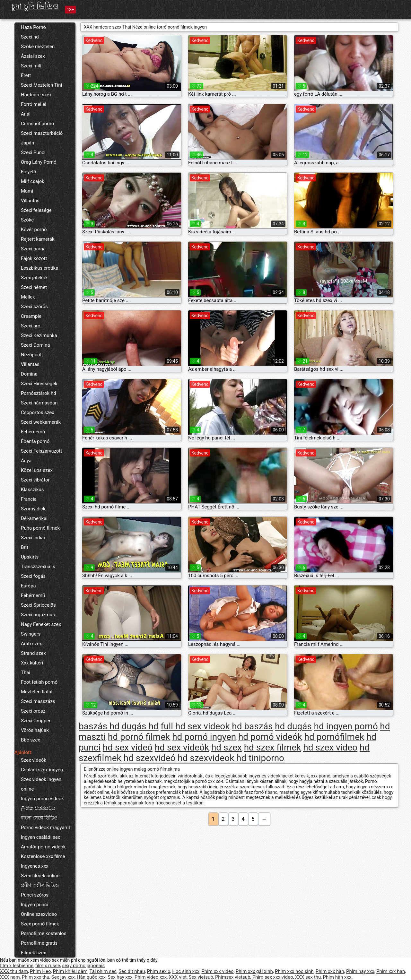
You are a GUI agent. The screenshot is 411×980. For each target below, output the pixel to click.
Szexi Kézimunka (39, 335)
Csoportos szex (38, 412)
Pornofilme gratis (39, 943)
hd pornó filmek (139, 737)
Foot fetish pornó (39, 682)
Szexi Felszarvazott (41, 451)
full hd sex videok (195, 726)
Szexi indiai (33, 538)
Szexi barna (33, 249)
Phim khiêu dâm (70, 971)
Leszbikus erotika (39, 268)
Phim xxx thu (36, 977)
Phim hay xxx (360, 971)
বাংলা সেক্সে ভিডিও (39, 818)
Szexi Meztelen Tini (41, 85)
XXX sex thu (308, 977)
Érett (26, 75)
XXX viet (178, 977)
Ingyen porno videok (42, 799)
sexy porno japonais (83, 966)
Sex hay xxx (120, 977)
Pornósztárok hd (39, 393)
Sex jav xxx (63, 977)
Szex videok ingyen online (41, 784)
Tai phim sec (103, 971)
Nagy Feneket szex (41, 624)
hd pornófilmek (334, 737)
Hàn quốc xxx (91, 977)
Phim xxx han (391, 971)
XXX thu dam (14, 971)
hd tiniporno (260, 758)
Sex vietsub (201, 977)
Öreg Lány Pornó (39, 162)
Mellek (28, 297)
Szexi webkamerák (41, 422)
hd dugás (293, 726)
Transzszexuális (38, 567)
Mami (27, 191)
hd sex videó (128, 747)
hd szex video (330, 747)
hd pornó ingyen (204, 737)
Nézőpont (31, 355)
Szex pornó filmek (40, 924)
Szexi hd (30, 37)
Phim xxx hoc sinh (294, 971)
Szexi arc (31, 326)
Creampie (31, 316)
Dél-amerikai (34, 518)
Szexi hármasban (39, 403)
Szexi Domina (35, 345)
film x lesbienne (17, 966)
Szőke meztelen (38, 47)
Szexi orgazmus (38, 615)
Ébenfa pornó (35, 441)
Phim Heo (40, 971)
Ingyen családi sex (40, 837)
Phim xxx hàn (330, 971)
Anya (26, 461)
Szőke (27, 220)
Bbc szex (31, 740)
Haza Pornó (33, 27)
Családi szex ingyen (42, 770)
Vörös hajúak (35, 730)
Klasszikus (32, 490)
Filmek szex (33, 953)
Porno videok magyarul (45, 828)
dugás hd (140, 726)
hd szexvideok (206, 758)
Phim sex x (159, 971)
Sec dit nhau (132, 971)
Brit (25, 547)
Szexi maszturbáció (42, 133)
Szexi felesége (36, 210)
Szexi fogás (33, 576)
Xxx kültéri (32, 663)
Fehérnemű (33, 432)
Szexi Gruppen (36, 721)
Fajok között (34, 258)
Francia (29, 499)
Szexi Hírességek (39, 384)
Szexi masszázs (38, 701)
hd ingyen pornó (346, 726)
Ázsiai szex (33, 56)
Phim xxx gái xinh (254, 971)
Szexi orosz (33, 711)
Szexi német (34, 287)
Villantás (30, 201)
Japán (27, 143)
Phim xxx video (217, 971)
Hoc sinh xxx (186, 971)
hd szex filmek (273, 747)
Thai (26, 672)
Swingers (31, 634)
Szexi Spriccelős (38, 605)
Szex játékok (34, 278)
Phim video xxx (151, 977)
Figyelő (29, 172)
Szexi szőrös (34, 307)
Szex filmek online (40, 876)
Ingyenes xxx (35, 866)
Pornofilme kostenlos (44, 933)
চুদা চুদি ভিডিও (35, 6)
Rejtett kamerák (38, 239)
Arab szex (31, 644)
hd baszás (252, 726)
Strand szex (33, 653)
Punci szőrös (35, 895)
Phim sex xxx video (273, 977)
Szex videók (34, 760)
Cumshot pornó (37, 124)
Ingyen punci (34, 905)
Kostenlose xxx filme (43, 856)
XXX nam (10, 977)
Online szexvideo (39, 914)
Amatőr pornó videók (43, 847)
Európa (28, 586)
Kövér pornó (34, 230)
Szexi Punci (33, 152)
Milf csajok (33, 181)
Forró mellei (34, 104)
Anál (26, 114)
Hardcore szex (36, 95)
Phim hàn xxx (337, 977)
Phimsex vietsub (233, 977)
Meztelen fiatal (37, 692)
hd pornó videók (270, 737)
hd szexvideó (149, 758)
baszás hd (99, 726)
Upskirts (30, 557)
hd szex (227, 747)
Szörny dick (33, 509)
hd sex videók (182, 747)
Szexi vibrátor (35, 480)
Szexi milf (31, 66)
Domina (29, 374)
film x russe (48, 966)
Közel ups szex (37, 470)
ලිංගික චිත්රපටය (38, 808)
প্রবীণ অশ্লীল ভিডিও (40, 885)
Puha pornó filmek (40, 528)
